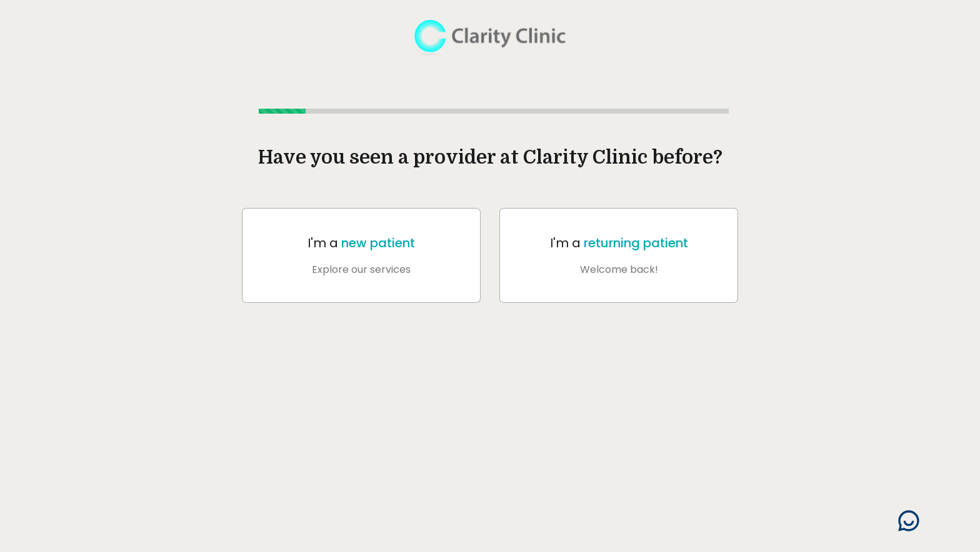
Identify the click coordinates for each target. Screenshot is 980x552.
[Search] (909, 521)
